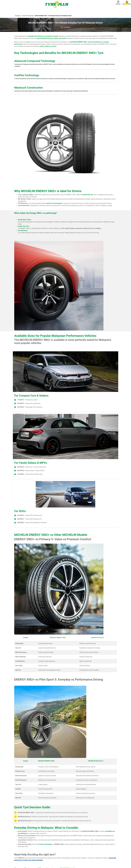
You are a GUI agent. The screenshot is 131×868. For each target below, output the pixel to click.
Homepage (18, 16)
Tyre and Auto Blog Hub (28, 16)
